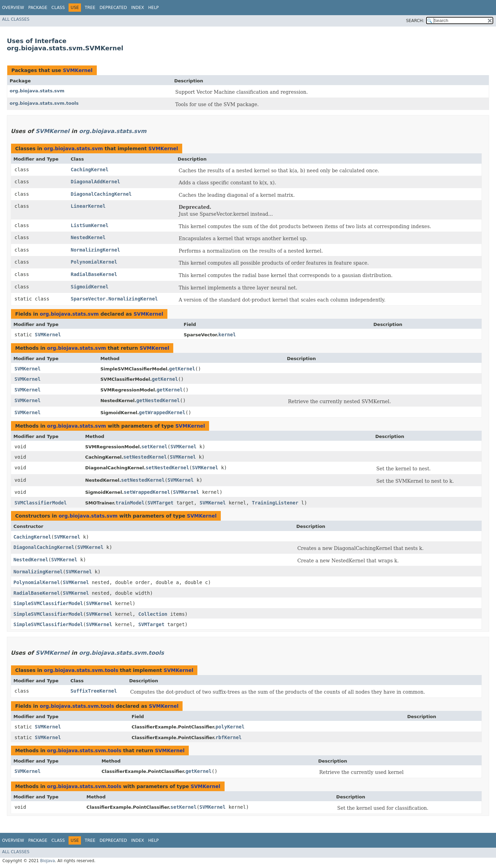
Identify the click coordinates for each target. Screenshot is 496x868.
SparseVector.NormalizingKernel (114, 299)
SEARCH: (415, 21)
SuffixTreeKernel (94, 691)
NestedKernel (88, 237)
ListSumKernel (90, 225)
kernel (227, 335)
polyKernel (230, 727)
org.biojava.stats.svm (37, 91)
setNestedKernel (145, 457)
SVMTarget (161, 503)
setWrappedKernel (147, 492)
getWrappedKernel (162, 412)
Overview (13, 8)
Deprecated (113, 8)
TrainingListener (275, 503)
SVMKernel (77, 70)
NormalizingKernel (95, 250)
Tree (90, 8)
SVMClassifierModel (41, 503)
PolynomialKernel (94, 262)
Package (38, 8)
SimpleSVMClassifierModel (48, 603)
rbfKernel (229, 737)
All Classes (16, 19)
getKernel (182, 369)
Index (138, 8)
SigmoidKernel (90, 287)
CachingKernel (90, 170)
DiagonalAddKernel (95, 182)
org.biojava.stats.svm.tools (44, 103)
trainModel (130, 503)
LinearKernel (88, 206)
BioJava (47, 861)
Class (58, 8)
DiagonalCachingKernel (101, 194)
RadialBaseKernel (94, 274)
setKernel (154, 447)
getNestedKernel (158, 400)
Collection (153, 614)
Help (153, 8)
